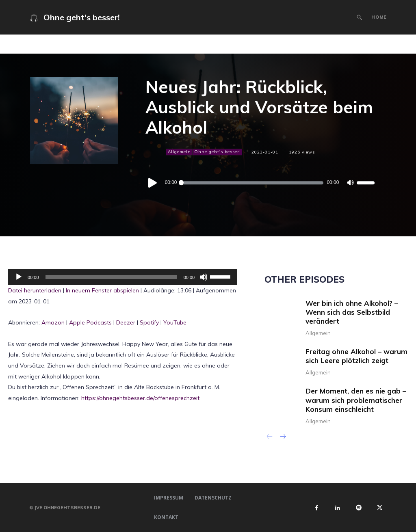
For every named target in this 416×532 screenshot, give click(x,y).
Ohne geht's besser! (217, 152)
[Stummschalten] (350, 183)
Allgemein (179, 152)
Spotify (149, 322)
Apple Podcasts (90, 322)
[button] (360, 17)
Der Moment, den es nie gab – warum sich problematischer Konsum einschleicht (356, 400)
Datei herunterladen (35, 290)
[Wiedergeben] (153, 183)
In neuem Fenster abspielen (102, 290)
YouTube (175, 322)
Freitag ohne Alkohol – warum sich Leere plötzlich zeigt (356, 356)
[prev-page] (270, 437)
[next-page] (283, 437)
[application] (260, 183)
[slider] (252, 183)
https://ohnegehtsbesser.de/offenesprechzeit (140, 398)
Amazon (53, 322)
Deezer (126, 322)
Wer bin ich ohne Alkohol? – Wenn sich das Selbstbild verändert (352, 312)
